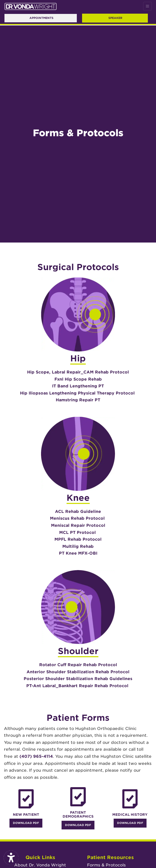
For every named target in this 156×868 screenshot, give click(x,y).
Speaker (115, 18)
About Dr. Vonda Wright (40, 865)
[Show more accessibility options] (11, 858)
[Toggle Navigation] (147, 6)
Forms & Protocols (106, 865)
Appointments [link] (41, 18)
